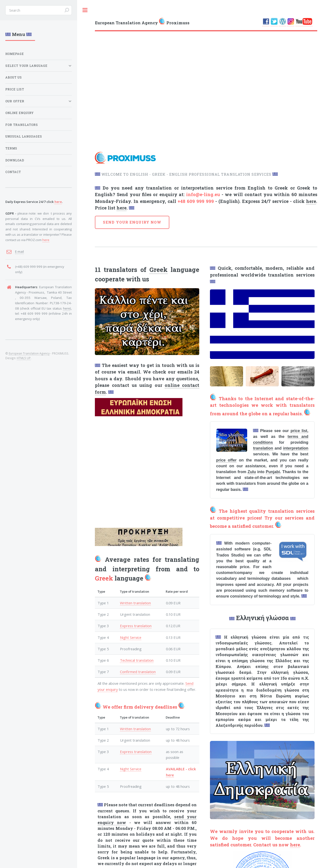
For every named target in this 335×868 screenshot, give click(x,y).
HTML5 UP (24, 358)
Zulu (252, 472)
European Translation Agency (29, 353)
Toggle (85, 10)
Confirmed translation (138, 672)
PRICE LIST (15, 89)
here (311, 201)
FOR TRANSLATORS (22, 125)
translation (263, 448)
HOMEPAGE (15, 54)
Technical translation (137, 660)
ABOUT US (14, 77)
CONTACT (13, 172)
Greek (158, 269)
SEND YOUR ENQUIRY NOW (132, 222)
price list (299, 431)
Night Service (131, 637)
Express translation (136, 626)
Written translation (135, 603)
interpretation (296, 448)
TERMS (11, 148)
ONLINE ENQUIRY (20, 113)
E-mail (19, 252)
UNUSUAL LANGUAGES (24, 136)
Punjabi (273, 472)
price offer (226, 460)
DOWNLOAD (15, 160)
